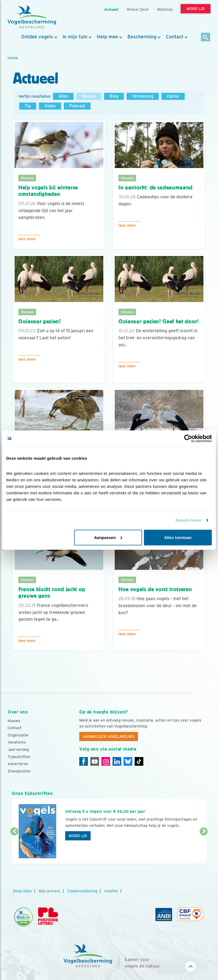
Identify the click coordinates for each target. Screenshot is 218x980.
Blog (114, 96)
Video (50, 106)
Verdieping (143, 96)
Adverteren (18, 764)
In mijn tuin (75, 37)
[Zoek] (206, 37)
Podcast (77, 106)
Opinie (173, 96)
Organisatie (18, 735)
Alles (63, 96)
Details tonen (188, 520)
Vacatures (17, 742)
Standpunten (19, 771)
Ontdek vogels (37, 37)
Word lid (78, 836)
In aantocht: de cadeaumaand (156, 188)
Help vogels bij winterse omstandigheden (48, 191)
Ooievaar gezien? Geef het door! (159, 321)
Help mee (107, 37)
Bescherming (142, 37)
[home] (32, 17)
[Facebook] (84, 761)
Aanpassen (108, 537)
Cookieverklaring (82, 891)
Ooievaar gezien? (40, 321)
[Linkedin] (117, 761)
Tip (28, 106)
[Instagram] (106, 761)
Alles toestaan (178, 537)
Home (13, 58)
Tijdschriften (19, 757)
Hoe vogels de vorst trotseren (155, 589)
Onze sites (22, 891)
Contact (175, 37)
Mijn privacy (49, 891)
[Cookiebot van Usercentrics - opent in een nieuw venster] (188, 439)
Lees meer (27, 239)
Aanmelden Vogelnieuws (109, 736)
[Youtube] (95, 761)
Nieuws (89, 96)
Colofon (111, 891)
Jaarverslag (18, 749)
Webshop (165, 9)
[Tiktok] (139, 761)
